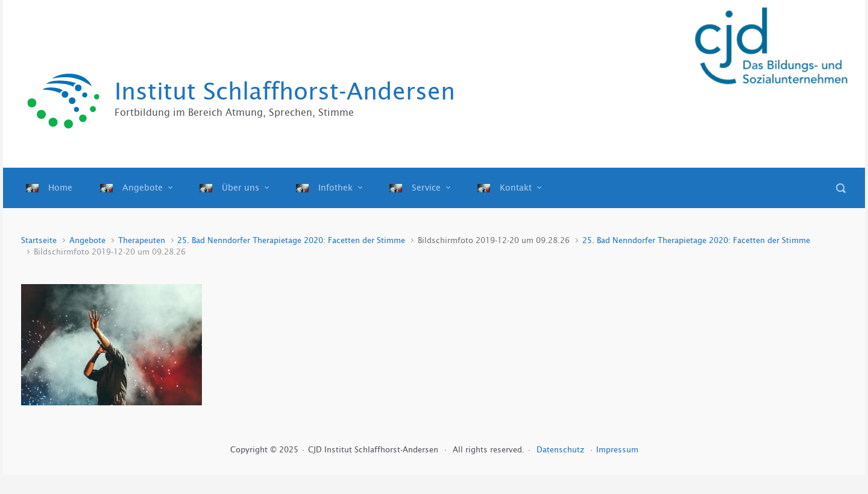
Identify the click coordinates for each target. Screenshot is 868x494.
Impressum (617, 450)
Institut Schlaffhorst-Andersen (285, 91)
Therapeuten (142, 240)
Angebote (87, 240)
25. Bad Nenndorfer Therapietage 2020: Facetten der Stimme (291, 240)
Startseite (39, 240)
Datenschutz (561, 450)
